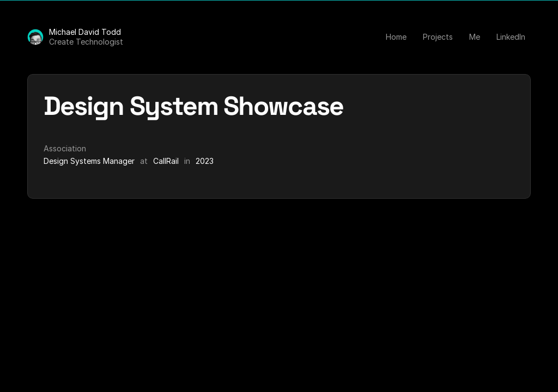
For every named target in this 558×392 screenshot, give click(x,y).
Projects (438, 37)
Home (396, 37)
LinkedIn (511, 37)
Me (475, 37)
